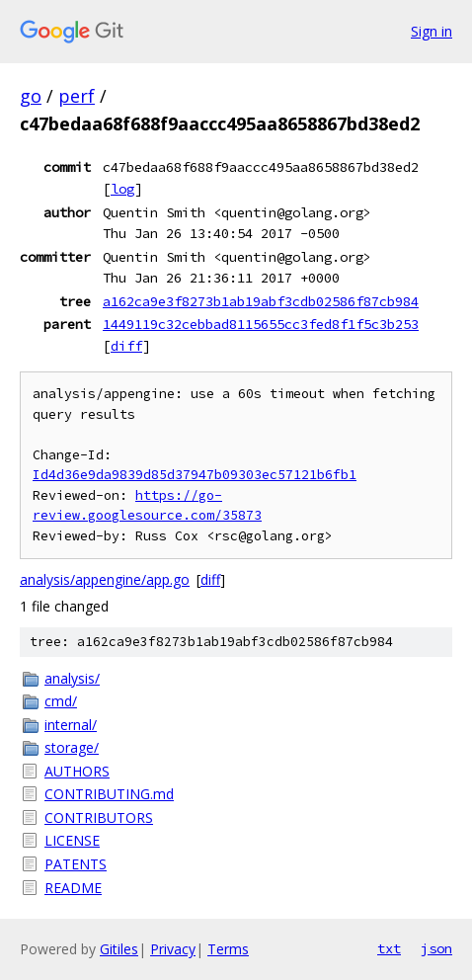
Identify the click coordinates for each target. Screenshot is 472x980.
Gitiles (119, 949)
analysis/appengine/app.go (105, 579)
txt (389, 948)
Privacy (173, 949)
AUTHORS (77, 771)
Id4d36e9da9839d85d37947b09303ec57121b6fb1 (195, 475)
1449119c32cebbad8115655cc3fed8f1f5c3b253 (261, 324)
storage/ (72, 747)
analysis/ (72, 678)
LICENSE (72, 840)
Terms (228, 949)
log (122, 189)
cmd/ (61, 701)
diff (126, 346)
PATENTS (76, 864)
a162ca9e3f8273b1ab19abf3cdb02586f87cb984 (261, 301)
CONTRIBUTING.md (109, 794)
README (73, 888)
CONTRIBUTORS (99, 817)
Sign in (432, 31)
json (436, 948)
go (31, 96)
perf (77, 96)
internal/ (71, 725)
